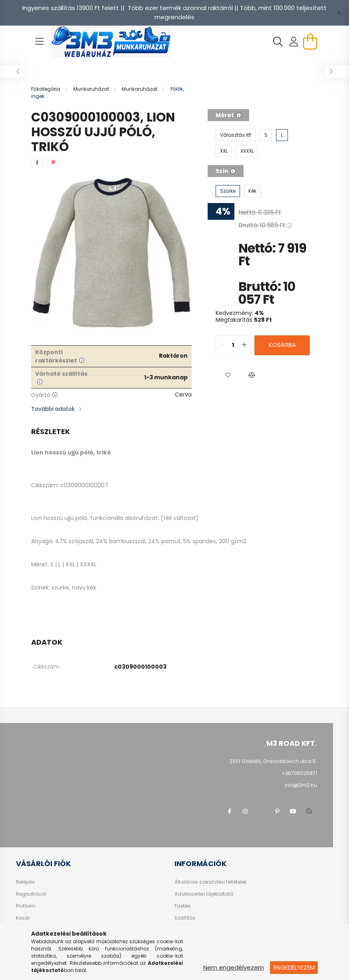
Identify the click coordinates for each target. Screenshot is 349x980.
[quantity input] (233, 345)
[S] (266, 135)
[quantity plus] (244, 345)
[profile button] (294, 42)
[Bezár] (339, 13)
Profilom (26, 906)
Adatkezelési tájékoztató (204, 894)
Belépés (25, 882)
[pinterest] (53, 163)
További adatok (53, 409)
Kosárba (282, 345)
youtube (293, 811)
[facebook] (37, 163)
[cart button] (310, 42)
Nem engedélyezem (234, 967)
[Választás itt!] (236, 135)
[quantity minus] (222, 345)
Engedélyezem (294, 967)
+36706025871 (299, 773)
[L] (282, 135)
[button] (228, 375)
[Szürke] (228, 191)
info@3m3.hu (301, 785)
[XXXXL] (247, 151)
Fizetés (182, 906)
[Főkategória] (46, 89)
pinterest (277, 811)
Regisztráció (31, 894)
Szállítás (185, 918)
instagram (245, 811)
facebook (229, 811)
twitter (261, 811)
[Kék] (252, 191)
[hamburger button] (39, 42)
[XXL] (224, 151)
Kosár (23, 918)
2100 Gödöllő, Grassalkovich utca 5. (273, 761)
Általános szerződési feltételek (211, 882)
